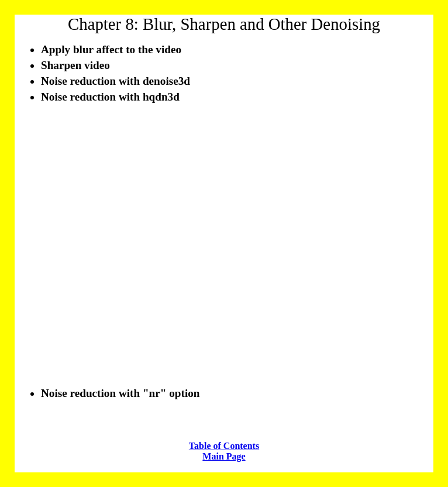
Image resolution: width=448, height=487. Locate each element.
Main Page (224, 456)
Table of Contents (224, 446)
